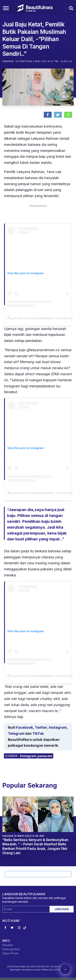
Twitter (41, 727)
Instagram (58, 727)
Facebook (25, 727)
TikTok (38, 733)
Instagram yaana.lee (36, 756)
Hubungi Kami (11, 949)
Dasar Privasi (10, 953)
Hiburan (8, 61)
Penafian (8, 945)
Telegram (16, 733)
